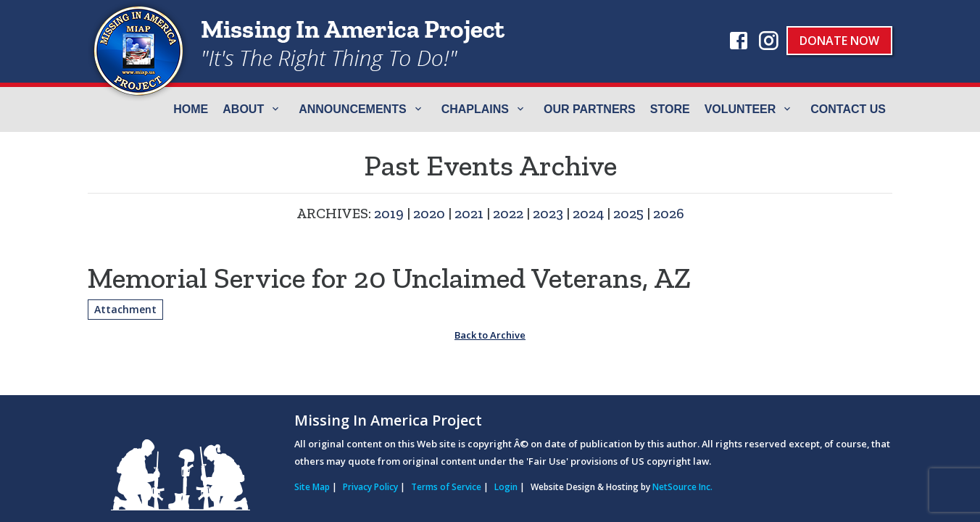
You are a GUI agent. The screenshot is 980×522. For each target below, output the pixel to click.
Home (191, 109)
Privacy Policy (370, 487)
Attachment (125, 309)
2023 (548, 213)
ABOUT (243, 109)
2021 (469, 213)
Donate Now (839, 41)
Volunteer (740, 109)
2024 (588, 213)
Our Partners (590, 109)
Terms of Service (446, 487)
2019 (389, 213)
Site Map (312, 487)
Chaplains (475, 109)
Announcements (352, 109)
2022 (508, 213)
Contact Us (848, 109)
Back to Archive (490, 335)
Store (670, 109)
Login (506, 487)
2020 (429, 213)
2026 (669, 213)
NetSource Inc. (682, 487)
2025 (628, 213)
